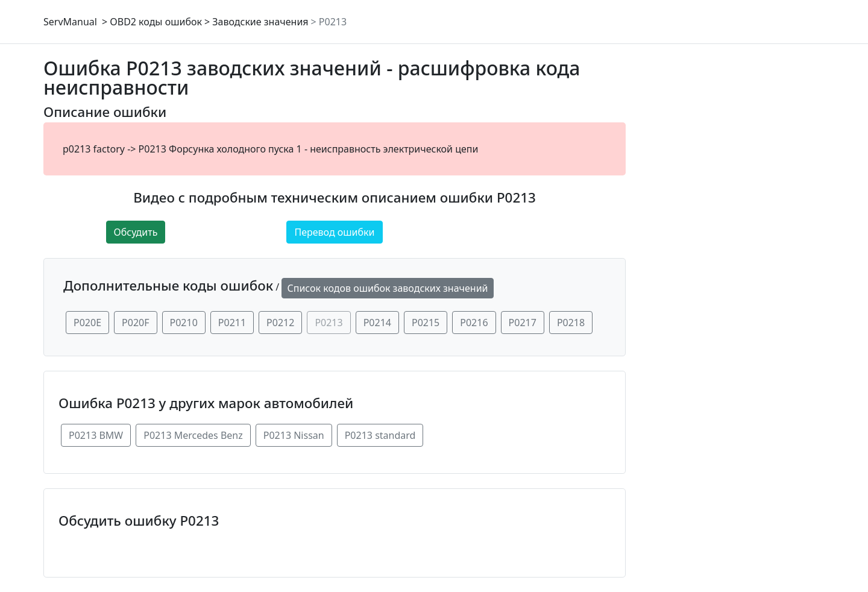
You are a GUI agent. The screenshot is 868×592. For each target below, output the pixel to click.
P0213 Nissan (294, 435)
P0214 (377, 323)
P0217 (523, 323)
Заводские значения (260, 22)
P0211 (232, 323)
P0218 (571, 323)
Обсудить (136, 232)
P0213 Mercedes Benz (193, 435)
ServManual (70, 22)
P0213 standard (380, 435)
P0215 (426, 323)
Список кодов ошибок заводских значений (387, 288)
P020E (87, 323)
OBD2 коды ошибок (156, 22)
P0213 (333, 22)
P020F (135, 323)
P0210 (184, 323)
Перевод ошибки (334, 232)
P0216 (474, 323)
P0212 (280, 323)
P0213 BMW (96, 435)
